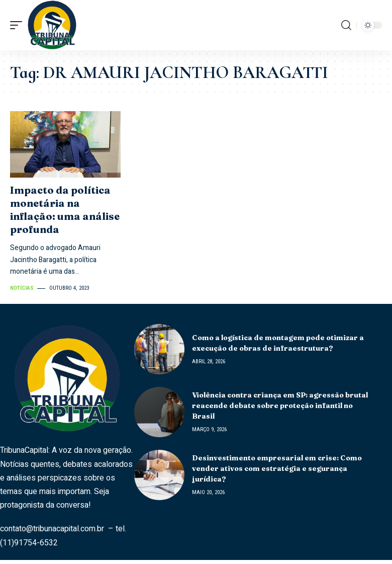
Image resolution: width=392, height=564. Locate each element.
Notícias (22, 288)
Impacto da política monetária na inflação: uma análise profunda (65, 210)
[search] (346, 25)
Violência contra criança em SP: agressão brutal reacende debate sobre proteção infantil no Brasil (280, 406)
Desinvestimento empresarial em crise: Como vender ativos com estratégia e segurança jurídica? (277, 468)
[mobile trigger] (19, 25)
